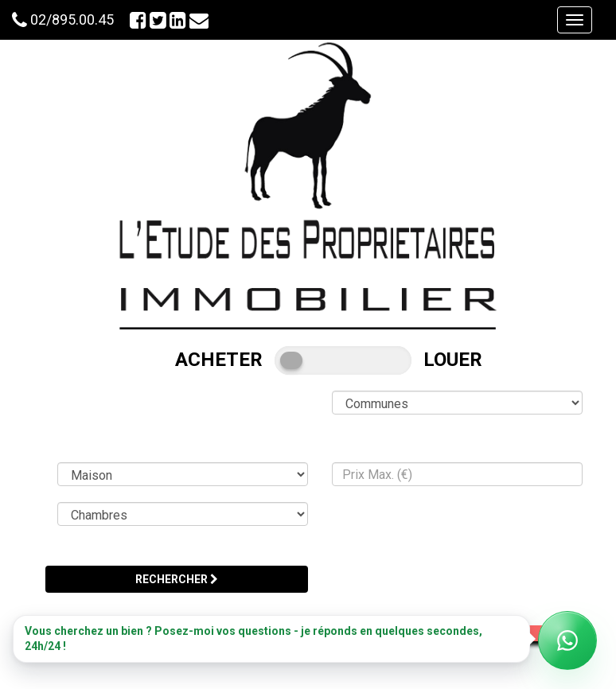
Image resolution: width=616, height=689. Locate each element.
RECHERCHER (177, 579)
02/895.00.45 (72, 19)
